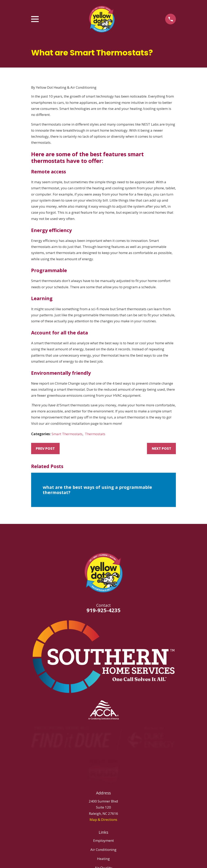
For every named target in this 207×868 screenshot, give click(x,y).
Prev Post (45, 449)
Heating (103, 859)
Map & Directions (103, 820)
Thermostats (95, 434)
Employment (103, 840)
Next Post (162, 449)
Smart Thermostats (67, 434)
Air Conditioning (103, 850)
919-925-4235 (103, 610)
